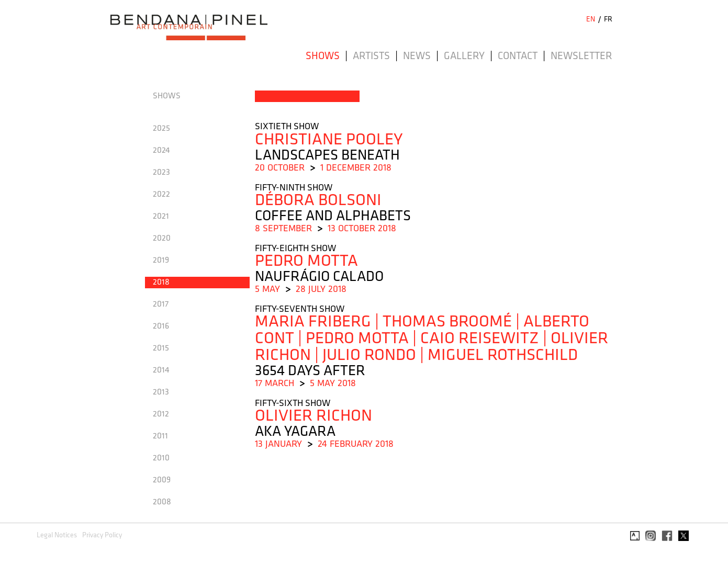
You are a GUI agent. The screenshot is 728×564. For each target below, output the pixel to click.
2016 (161, 326)
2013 (161, 392)
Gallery (464, 57)
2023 (161, 173)
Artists (371, 57)
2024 (161, 151)
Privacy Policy (102, 535)
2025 (161, 129)
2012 (161, 414)
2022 (161, 195)
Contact (518, 57)
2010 (161, 458)
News (417, 57)
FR (608, 20)
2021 (161, 217)
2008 (162, 502)
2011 (160, 436)
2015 (161, 348)
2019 (161, 261)
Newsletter (581, 57)
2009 (162, 480)
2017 (161, 304)
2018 (161, 283)
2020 (162, 239)
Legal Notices (57, 535)
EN (591, 20)
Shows (323, 57)
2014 (161, 370)
